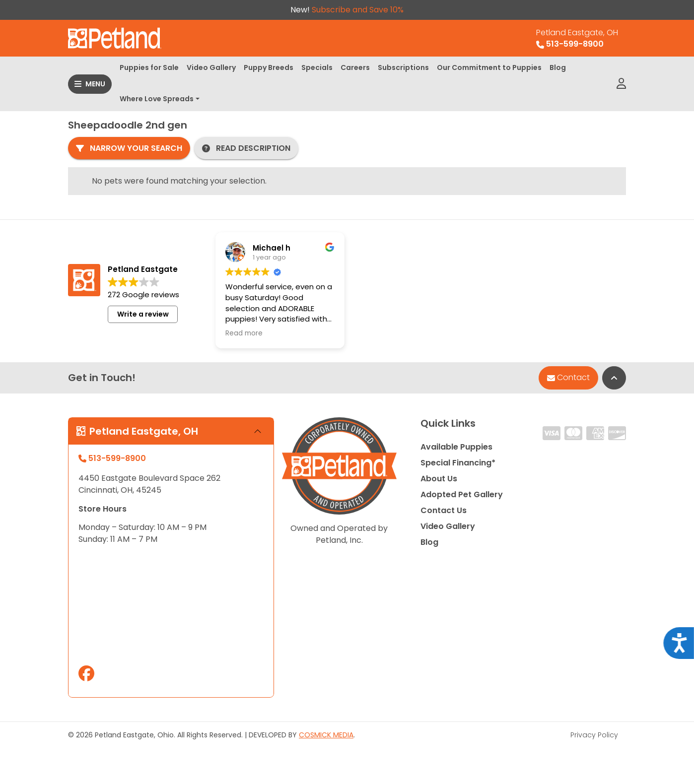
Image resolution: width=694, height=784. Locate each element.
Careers (355, 67)
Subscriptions (403, 67)
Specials (317, 67)
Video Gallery (211, 67)
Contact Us (444, 510)
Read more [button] (244, 333)
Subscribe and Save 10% (358, 10)
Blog (558, 67)
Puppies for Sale (149, 67)
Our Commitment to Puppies (489, 67)
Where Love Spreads (157, 99)
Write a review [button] (143, 314)
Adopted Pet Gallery (462, 494)
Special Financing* (458, 463)
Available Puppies (456, 447)
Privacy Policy (594, 735)
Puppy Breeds (269, 67)
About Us (439, 479)
